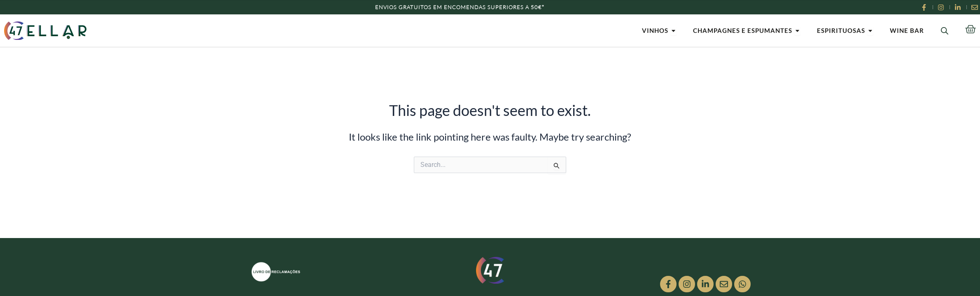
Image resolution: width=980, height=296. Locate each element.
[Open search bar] (945, 31)
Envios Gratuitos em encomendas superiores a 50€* (460, 7)
